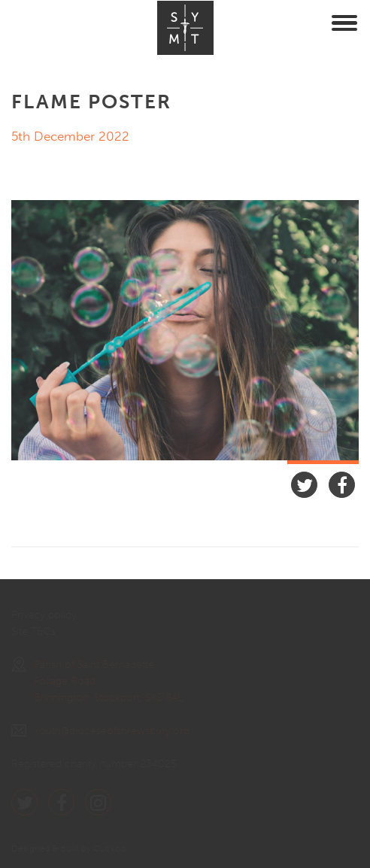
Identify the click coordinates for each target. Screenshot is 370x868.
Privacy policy (44, 615)
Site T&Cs (33, 631)
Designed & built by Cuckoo (68, 848)
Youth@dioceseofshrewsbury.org (100, 731)
